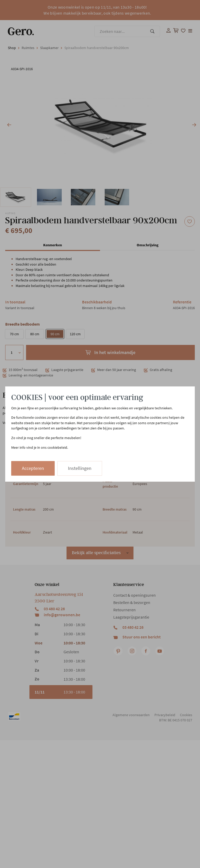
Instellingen (80, 468)
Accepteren (33, 468)
